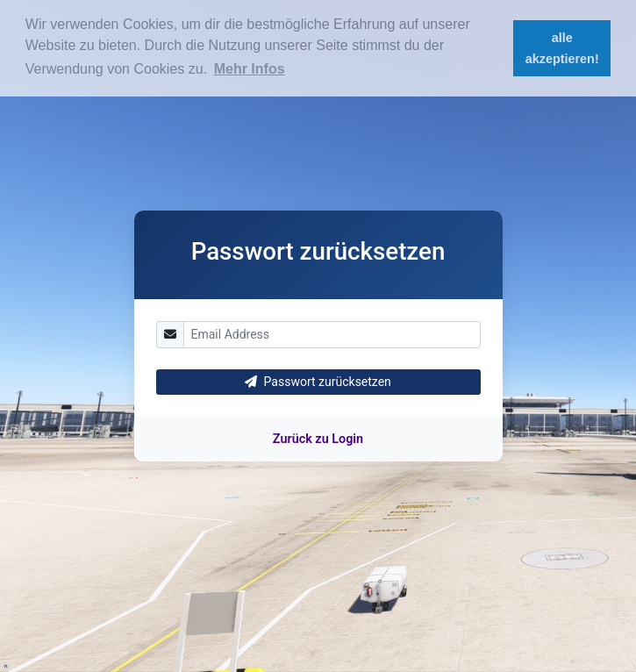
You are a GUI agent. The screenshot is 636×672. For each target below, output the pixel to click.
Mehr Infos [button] (250, 69)
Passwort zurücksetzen (318, 382)
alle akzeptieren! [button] (562, 48)
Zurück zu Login (318, 439)
